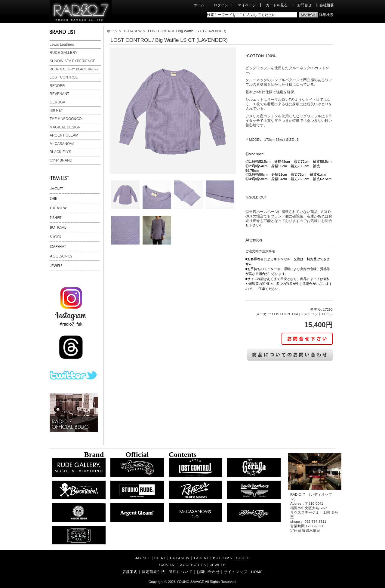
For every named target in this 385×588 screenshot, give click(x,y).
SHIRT (160, 558)
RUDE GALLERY (63, 53)
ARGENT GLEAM (64, 135)
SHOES (243, 558)
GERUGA (57, 102)
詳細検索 (326, 15)
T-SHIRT (201, 558)
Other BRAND (61, 160)
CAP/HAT (168, 565)
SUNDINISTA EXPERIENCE (72, 61)
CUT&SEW (133, 31)
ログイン (221, 5)
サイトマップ (236, 572)
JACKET (143, 558)
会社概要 (327, 5)
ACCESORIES (193, 565)
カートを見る (277, 5)
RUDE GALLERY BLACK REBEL (74, 69)
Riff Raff (56, 110)
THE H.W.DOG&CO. (66, 119)
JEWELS (218, 565)
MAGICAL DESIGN (65, 127)
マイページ (247, 5)
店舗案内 (130, 572)
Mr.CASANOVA (62, 144)
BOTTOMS (223, 558)
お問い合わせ (208, 572)
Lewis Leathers (62, 45)
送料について (181, 572)
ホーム (199, 5)
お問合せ (304, 5)
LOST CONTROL (64, 77)
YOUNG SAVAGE (190, 582)
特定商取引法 (153, 572)
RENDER (57, 86)
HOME (257, 572)
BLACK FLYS (60, 152)
